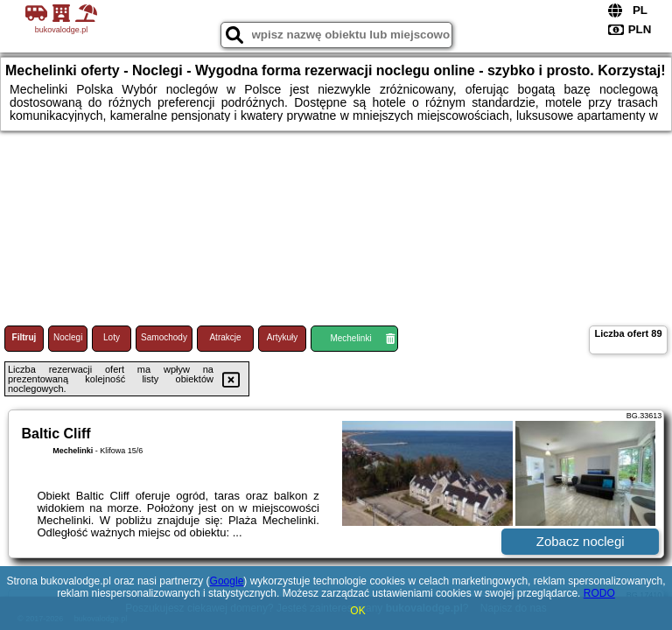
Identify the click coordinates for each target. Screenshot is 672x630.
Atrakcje (225, 337)
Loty (112, 337)
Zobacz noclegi (581, 541)
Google (227, 581)
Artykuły (283, 337)
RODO (599, 593)
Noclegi (68, 337)
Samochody (164, 337)
